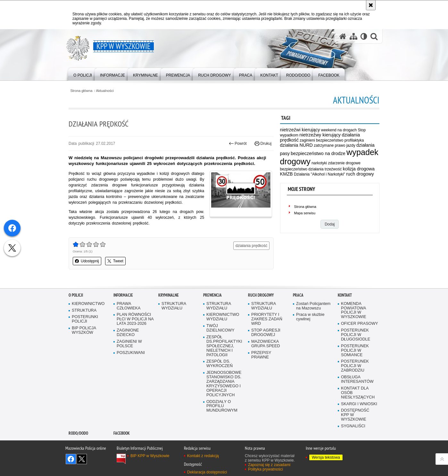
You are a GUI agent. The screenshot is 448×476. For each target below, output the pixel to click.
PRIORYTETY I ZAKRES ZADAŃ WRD (267, 345)
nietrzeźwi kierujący (300, 130)
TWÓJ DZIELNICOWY (220, 353)
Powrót (238, 144)
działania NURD (296, 145)
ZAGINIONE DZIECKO (128, 358)
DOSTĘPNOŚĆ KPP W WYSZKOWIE (355, 440)
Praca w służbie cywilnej (310, 342)
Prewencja (212, 320)
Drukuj (263, 144)
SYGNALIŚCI (353, 451)
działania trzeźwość (325, 169)
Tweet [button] (115, 261)
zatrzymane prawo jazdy (334, 145)
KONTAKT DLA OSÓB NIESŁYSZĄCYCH (358, 418)
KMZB (286, 174)
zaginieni (307, 140)
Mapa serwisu (305, 213)
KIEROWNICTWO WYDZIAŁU (223, 342)
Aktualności (105, 91)
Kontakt (345, 320)
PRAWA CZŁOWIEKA (129, 331)
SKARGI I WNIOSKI (359, 429)
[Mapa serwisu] (353, 36)
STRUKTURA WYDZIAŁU (174, 331)
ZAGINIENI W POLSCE (129, 369)
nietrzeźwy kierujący (320, 135)
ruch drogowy (360, 174)
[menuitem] (83, 74)
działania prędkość (251, 246)
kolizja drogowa (359, 169)
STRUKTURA (84, 336)
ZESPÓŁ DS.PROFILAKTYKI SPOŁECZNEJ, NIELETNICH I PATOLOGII (224, 371)
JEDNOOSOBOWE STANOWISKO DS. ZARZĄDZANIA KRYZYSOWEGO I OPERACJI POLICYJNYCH (224, 409)
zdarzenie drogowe (344, 163)
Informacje (123, 320)
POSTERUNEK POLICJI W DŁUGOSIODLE (356, 360)
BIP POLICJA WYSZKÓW (84, 356)
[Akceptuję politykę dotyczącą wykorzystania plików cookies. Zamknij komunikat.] (371, 5)
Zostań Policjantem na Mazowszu (313, 331)
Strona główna (81, 91)
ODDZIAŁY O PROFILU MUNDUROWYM (222, 432)
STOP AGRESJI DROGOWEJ (266, 358)
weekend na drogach (339, 130)
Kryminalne (169, 320)
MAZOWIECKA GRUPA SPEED (266, 369)
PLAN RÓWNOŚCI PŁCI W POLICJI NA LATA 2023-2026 (135, 345)
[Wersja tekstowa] (364, 36)
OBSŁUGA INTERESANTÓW (357, 405)
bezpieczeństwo (294, 169)
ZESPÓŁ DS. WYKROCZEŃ (220, 389)
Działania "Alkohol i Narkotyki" (319, 174)
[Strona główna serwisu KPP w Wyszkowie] (343, 36)
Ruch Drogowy (261, 320)
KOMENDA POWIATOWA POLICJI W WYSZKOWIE (354, 336)
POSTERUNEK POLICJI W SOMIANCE (355, 376)
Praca (298, 320)
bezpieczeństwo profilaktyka (340, 140)
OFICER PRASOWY (360, 349)
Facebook (122, 459)
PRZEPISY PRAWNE (261, 380)
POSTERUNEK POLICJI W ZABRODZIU (355, 391)
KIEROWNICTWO (88, 329)
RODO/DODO (78, 459)
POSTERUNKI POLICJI (85, 345)
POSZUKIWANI (131, 378)
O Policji (76, 320)
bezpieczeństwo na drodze (318, 153)
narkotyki (319, 163)
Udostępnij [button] (87, 261)
